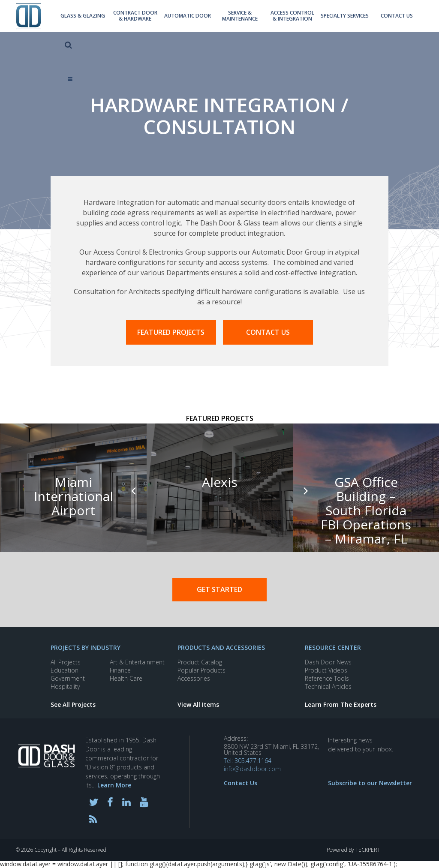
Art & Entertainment (137, 662)
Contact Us (241, 783)
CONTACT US (268, 332)
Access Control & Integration (271, 17)
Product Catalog (200, 662)
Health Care (126, 678)
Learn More (114, 785)
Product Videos (326, 670)
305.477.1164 (253, 761)
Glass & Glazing (81, 17)
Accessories (194, 678)
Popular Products (201, 670)
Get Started (219, 589)
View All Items (198, 704)
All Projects (66, 662)
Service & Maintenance (223, 17)
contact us (366, 17)
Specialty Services (319, 17)
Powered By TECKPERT (353, 850)
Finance (120, 670)
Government (68, 678)
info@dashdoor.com (252, 769)
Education (65, 670)
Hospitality (65, 686)
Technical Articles (328, 686)
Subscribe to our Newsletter (370, 783)
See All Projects (73, 704)
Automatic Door (176, 17)
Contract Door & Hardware (128, 17)
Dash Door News (328, 662)
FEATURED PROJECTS (171, 332)
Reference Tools (327, 678)
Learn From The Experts (341, 704)
